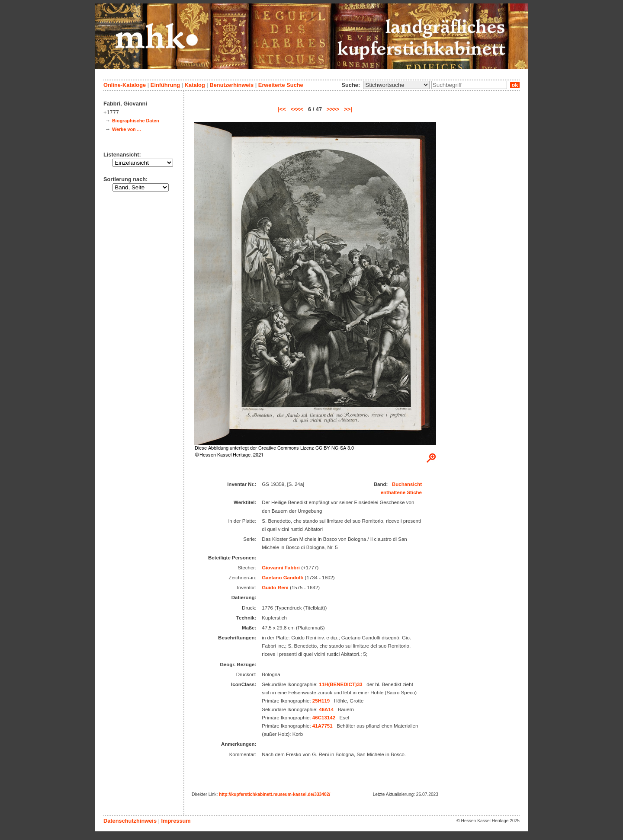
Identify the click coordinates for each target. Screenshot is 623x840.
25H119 (321, 701)
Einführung (165, 85)
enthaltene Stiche (401, 492)
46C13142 (324, 718)
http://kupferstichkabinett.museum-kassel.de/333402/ (275, 794)
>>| (348, 109)
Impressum (176, 821)
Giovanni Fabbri (281, 568)
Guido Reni (275, 588)
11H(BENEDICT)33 (340, 684)
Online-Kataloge (125, 85)
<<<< (297, 109)
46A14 (326, 709)
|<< (282, 109)
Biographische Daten (136, 121)
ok (515, 85)
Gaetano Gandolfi (283, 578)
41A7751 (323, 726)
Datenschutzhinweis (130, 821)
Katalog (195, 85)
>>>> (333, 109)
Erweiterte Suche (281, 85)
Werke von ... (127, 129)
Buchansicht (407, 484)
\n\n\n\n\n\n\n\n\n (396, 85)
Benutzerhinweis (231, 85)
